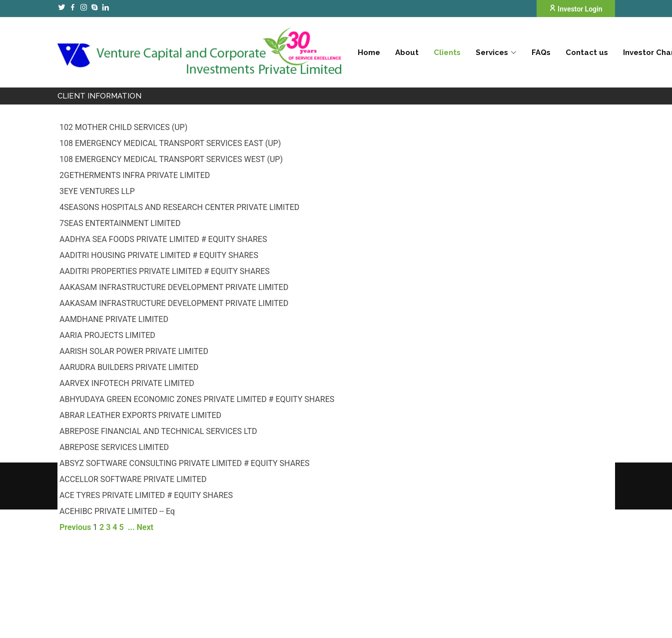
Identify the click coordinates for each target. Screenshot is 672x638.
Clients (447, 52)
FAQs (541, 52)
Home (369, 52)
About (407, 52)
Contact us (587, 52)
